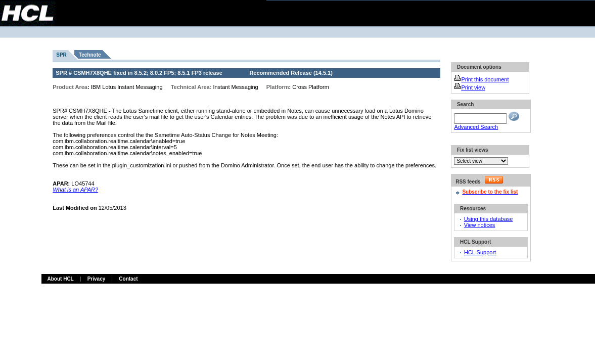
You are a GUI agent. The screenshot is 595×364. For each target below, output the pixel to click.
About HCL (61, 279)
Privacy (97, 279)
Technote (90, 55)
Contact (128, 279)
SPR (61, 55)
